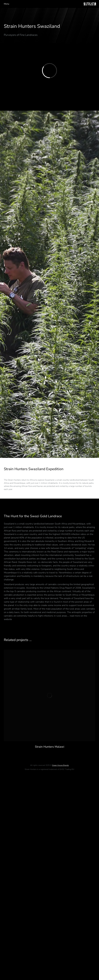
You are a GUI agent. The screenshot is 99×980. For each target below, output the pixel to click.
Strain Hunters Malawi (50, 747)
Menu (7, 4)
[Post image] (49, 695)
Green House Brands (60, 765)
